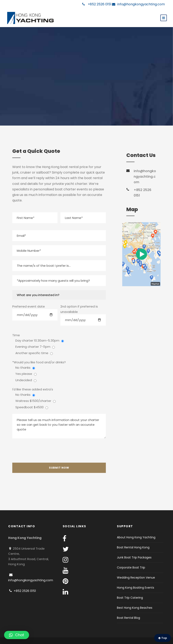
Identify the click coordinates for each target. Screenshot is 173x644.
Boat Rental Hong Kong (133, 547)
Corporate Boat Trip (131, 567)
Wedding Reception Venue (136, 578)
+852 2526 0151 (97, 4)
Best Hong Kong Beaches (135, 608)
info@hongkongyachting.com (138, 4)
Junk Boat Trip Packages (134, 557)
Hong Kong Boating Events (136, 588)
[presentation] (43, 451)
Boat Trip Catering (130, 598)
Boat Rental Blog (128, 618)
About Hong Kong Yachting (136, 537)
